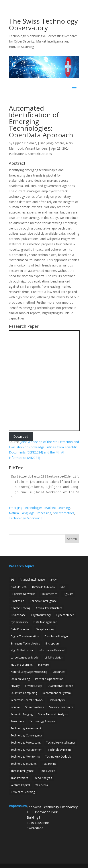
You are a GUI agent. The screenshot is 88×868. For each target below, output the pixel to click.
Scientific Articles (40, 154)
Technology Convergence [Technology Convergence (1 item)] (27, 735)
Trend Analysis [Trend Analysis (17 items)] (43, 778)
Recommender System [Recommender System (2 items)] (57, 693)
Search (72, 539)
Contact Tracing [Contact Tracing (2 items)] (21, 608)
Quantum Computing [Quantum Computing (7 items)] (24, 693)
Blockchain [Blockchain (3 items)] (17, 601)
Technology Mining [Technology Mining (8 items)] (60, 750)
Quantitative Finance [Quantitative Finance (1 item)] (60, 686)
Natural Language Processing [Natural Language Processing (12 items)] (29, 672)
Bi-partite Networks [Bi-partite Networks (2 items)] (23, 594)
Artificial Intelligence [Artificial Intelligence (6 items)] (32, 580)
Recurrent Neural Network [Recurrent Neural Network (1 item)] (27, 700)
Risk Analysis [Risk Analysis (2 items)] (57, 700)
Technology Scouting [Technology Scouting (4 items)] (24, 764)
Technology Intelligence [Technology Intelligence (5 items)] (61, 743)
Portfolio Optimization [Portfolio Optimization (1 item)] (49, 679)
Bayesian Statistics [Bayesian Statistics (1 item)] (44, 587)
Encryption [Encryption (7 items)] (52, 643)
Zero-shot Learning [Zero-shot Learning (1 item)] (23, 792)
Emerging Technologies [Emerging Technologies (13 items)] (25, 643)
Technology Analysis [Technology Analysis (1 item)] (42, 721)
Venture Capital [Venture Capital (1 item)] (20, 785)
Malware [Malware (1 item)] (43, 665)
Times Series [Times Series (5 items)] (47, 771)
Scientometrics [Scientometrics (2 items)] (34, 707)
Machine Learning (57, 508)
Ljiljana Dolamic (25, 143)
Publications (18, 154)
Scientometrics (64, 513)
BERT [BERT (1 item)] (64, 587)
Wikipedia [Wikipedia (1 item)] (42, 785)
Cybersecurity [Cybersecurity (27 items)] (19, 622)
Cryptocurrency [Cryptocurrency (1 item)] (41, 615)
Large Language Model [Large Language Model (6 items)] (25, 658)
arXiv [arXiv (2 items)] (53, 580)
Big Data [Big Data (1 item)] (68, 594)
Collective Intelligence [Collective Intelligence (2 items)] (43, 601)
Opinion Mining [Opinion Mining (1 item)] (20, 679)
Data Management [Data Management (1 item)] (45, 622)
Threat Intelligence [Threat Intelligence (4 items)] (22, 771)
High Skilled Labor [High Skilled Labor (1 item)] (22, 650)
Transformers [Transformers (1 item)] (19, 778)
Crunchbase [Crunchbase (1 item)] (18, 615)
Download (21, 436)
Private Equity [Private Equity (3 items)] (33, 686)
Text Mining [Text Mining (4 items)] (49, 764)
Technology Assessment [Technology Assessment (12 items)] (26, 728)
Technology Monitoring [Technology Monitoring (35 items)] (25, 757)
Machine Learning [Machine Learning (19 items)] (22, 665)
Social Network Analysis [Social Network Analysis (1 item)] (53, 714)
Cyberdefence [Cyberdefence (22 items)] (65, 615)
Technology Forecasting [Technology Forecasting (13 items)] (26, 743)
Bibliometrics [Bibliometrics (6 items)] (49, 594)
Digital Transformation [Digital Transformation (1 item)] (25, 636)
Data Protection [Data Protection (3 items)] (21, 629)
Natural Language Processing (30, 513)
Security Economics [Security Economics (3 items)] (61, 707)
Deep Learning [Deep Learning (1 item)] (45, 629)
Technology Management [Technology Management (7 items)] (26, 750)
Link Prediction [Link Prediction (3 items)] (54, 658)
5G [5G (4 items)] (12, 580)
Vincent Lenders (36, 148)
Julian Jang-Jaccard (51, 143)
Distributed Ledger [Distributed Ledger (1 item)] (56, 636)
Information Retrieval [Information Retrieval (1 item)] (52, 650)
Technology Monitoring (26, 518)
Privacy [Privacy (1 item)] (15, 686)
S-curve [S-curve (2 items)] (15, 707)
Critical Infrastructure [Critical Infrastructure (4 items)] (49, 608)
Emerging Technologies (26, 508)
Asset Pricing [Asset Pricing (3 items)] (19, 587)
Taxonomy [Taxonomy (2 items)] (17, 721)
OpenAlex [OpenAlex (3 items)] (59, 672)
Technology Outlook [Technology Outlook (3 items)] (58, 757)
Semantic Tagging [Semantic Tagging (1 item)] (22, 714)
